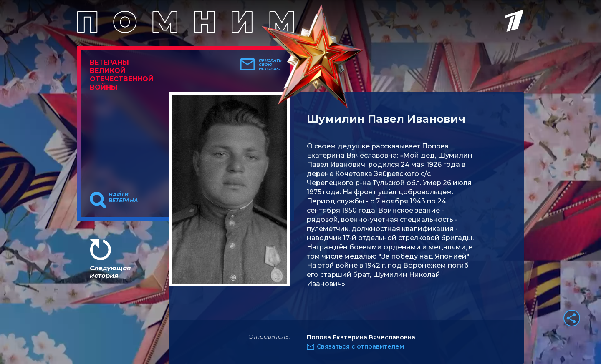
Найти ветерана (123, 198)
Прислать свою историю (270, 65)
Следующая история (110, 272)
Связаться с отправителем (360, 346)
